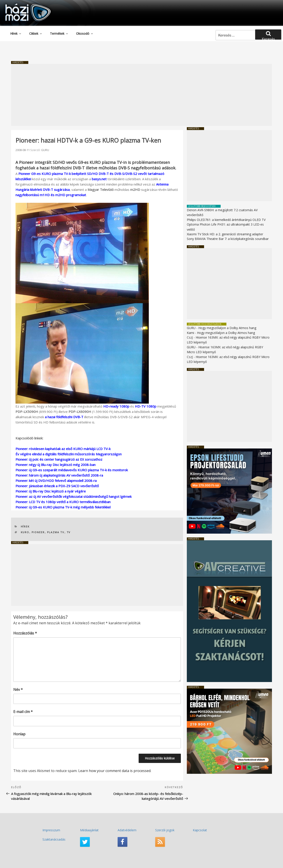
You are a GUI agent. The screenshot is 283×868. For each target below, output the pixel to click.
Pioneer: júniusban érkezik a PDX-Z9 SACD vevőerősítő (57, 486)
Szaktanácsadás (54, 839)
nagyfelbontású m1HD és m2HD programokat (51, 195)
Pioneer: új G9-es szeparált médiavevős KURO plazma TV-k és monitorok (72, 470)
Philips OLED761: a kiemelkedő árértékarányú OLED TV (226, 220)
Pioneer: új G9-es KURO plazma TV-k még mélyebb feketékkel (63, 507)
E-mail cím (23, 712)
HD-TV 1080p (146, 406)
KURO (25, 532)
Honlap (19, 734)
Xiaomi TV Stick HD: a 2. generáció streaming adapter (225, 234)
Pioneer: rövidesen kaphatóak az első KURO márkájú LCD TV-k (63, 449)
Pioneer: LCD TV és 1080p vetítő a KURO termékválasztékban (63, 502)
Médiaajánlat (89, 830)
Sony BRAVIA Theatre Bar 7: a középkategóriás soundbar (228, 239)
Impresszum (51, 830)
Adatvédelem (127, 830)
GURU (45, 150)
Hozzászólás (25, 633)
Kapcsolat (200, 830)
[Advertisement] (141, 95)
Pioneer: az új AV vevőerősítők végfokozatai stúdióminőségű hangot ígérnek (74, 496)
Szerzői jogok (165, 830)
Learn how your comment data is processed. (115, 771)
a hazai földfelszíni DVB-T (64, 417)
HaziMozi (22, 5)
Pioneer (38, 532)
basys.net (99, 179)
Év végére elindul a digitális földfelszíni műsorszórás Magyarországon (69, 454)
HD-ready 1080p (116, 406)
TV (69, 532)
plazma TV (56, 532)
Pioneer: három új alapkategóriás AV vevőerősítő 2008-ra (59, 475)
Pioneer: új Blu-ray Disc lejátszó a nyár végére (51, 491)
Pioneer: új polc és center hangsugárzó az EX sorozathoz (59, 459)
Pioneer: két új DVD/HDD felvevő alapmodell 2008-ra (56, 481)
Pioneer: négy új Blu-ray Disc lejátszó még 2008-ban (55, 465)
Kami (190, 333)
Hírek (16, 34)
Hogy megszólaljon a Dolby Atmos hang (227, 328)
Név (18, 690)
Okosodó (85, 34)
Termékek (59, 34)
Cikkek (36, 34)
